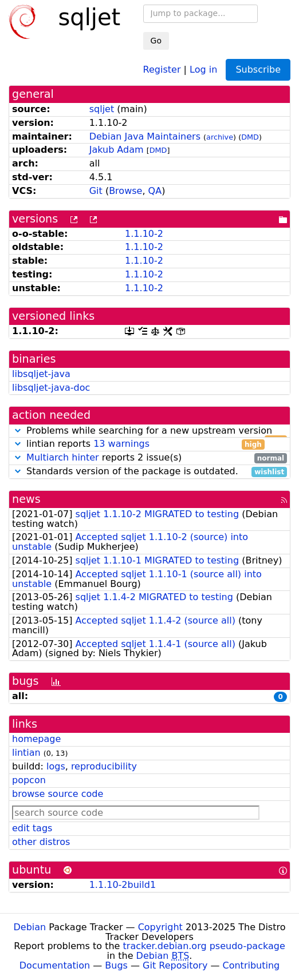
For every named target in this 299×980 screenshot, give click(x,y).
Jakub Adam (117, 150)
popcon (29, 780)
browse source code (58, 794)
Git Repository (175, 965)
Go (156, 41)
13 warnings (121, 444)
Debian (30, 927)
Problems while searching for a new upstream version (149, 431)
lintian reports (138, 444)
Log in (203, 69)
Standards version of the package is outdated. (149, 472)
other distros (41, 842)
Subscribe (258, 70)
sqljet (102, 109)
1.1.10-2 (144, 234)
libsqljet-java (41, 374)
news (26, 499)
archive (220, 137)
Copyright (160, 927)
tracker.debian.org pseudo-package (204, 946)
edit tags (32, 828)
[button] (18, 431)
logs (56, 766)
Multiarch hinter (63, 457)
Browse (125, 191)
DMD (250, 137)
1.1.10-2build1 (123, 885)
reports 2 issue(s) (149, 458)
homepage (36, 739)
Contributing (251, 965)
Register (162, 69)
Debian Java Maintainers (145, 136)
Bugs (116, 965)
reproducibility (104, 766)
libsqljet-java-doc (51, 388)
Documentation (55, 965)
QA (155, 191)
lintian (26, 753)
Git (96, 191)
